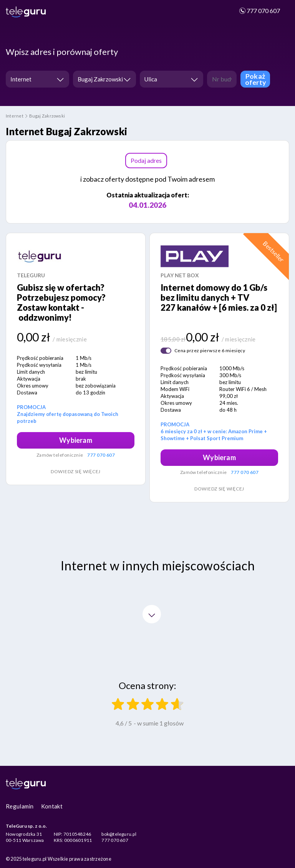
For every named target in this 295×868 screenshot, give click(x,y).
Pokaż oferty (256, 79)
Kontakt (52, 806)
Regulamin (20, 806)
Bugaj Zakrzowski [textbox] (100, 79)
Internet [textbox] (21, 79)
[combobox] (37, 79)
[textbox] (169, 79)
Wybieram (75, 440)
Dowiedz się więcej (76, 471)
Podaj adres (146, 160)
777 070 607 (259, 11)
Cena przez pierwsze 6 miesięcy (210, 350)
